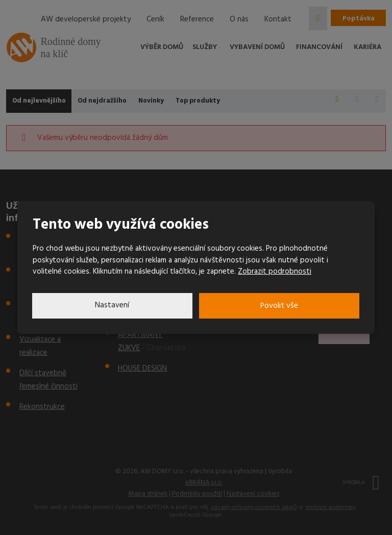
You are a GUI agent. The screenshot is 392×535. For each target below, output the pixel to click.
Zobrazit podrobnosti (275, 272)
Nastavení (113, 306)
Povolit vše (279, 306)
